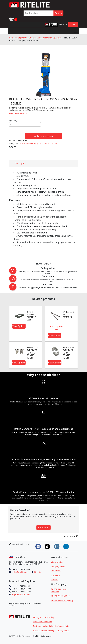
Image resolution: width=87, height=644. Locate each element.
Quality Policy (63, 630)
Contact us (43, 528)
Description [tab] (21, 163)
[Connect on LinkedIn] (66, 546)
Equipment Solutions (25, 38)
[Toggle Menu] (76, 31)
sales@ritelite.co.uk (21, 572)
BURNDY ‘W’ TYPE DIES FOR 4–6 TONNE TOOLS (33, 353)
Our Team (55, 575)
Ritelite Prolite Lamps (60, 596)
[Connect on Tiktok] (48, 546)
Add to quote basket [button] (56, 328)
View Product (55, 335)
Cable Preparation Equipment (49, 38)
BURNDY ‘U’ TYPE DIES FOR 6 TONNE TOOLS (69, 353)
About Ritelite (57, 562)
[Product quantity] (25, 124)
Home (12, 38)
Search (58, 13)
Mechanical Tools (51, 143)
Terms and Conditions (43, 622)
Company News (58, 566)
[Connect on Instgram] (57, 546)
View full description (18, 113)
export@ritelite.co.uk (21, 594)
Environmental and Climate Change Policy (51, 626)
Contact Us (56, 570)
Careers (54, 579)
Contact (73, 24)
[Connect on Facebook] (38, 546)
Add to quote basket (43, 136)
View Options (19, 326)
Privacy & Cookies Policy (44, 617)
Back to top (71, 536)
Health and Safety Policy (44, 630)
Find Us (38, 572)
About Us (63, 24)
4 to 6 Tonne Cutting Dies (31, 316)
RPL (48, 25)
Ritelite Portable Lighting (62, 601)
